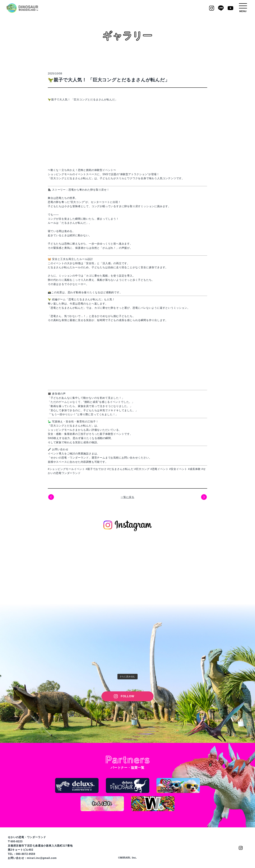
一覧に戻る (127, 497)
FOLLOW (128, 696)
